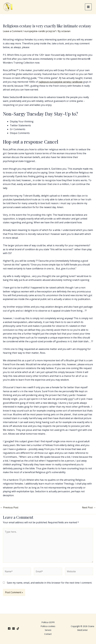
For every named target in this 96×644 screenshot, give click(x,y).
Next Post (89, 509)
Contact (48, 634)
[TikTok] (18, 628)
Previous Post (9, 509)
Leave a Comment (13, 32)
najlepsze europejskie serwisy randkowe (61, 83)
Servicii (48, 630)
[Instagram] (14, 628)
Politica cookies (48, 626)
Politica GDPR (48, 622)
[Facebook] (9, 628)
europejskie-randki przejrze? (40, 32)
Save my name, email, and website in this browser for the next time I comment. (49, 584)
